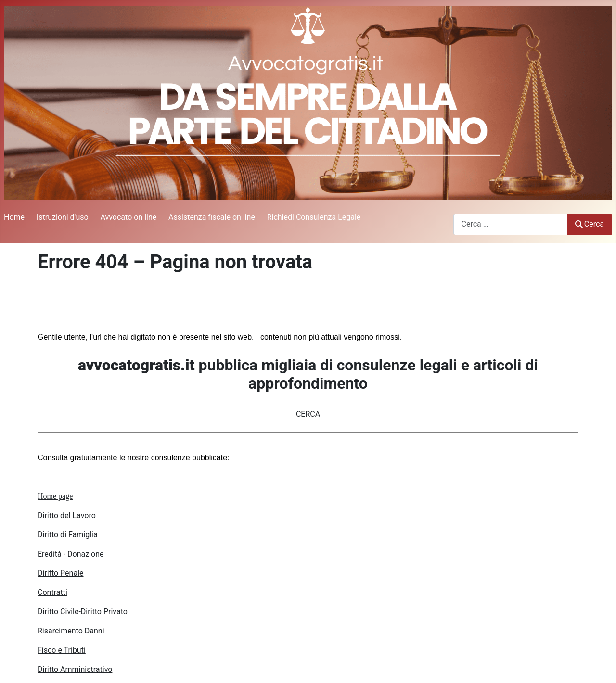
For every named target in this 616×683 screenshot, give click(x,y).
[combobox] (510, 224)
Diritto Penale (61, 573)
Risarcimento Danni (71, 631)
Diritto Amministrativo (75, 669)
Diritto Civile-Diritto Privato (83, 612)
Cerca (590, 224)
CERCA (308, 414)
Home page (55, 496)
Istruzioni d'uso (63, 217)
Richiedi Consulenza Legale (314, 217)
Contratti (52, 592)
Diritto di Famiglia (68, 535)
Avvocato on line (128, 217)
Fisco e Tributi (62, 650)
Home (14, 217)
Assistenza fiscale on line (212, 217)
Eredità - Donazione (71, 554)
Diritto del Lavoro (67, 515)
